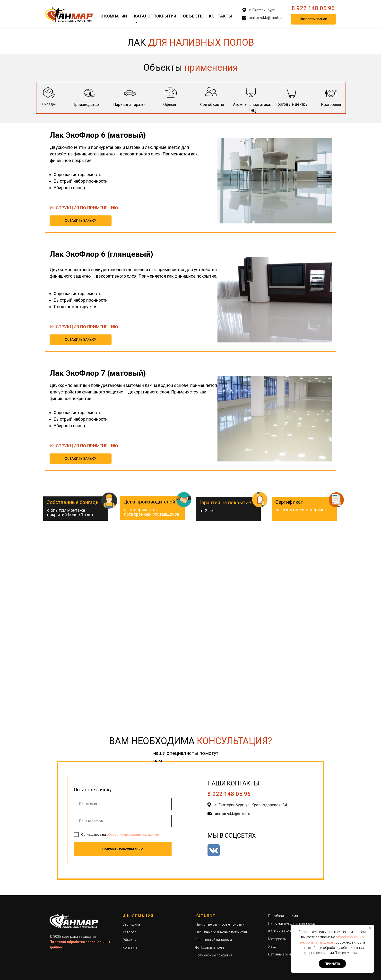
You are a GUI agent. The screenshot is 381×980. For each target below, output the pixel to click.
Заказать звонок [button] (313, 19)
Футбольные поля (210, 947)
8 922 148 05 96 (313, 8)
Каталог (129, 932)
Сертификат (132, 924)
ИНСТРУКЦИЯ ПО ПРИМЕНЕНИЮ (84, 208)
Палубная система (283, 916)
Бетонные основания (286, 954)
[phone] (123, 821)
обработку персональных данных (133, 835)
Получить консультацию (123, 849)
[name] (123, 804)
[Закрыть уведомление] (370, 928)
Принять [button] (332, 964)
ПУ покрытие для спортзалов (292, 923)
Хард (272, 946)
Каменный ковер (282, 931)
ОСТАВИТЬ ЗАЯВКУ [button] (81, 221)
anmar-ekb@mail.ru (265, 18)
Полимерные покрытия (214, 955)
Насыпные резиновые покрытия (221, 932)
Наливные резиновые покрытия (221, 924)
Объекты (193, 16)
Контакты (220, 16)
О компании (114, 16)
